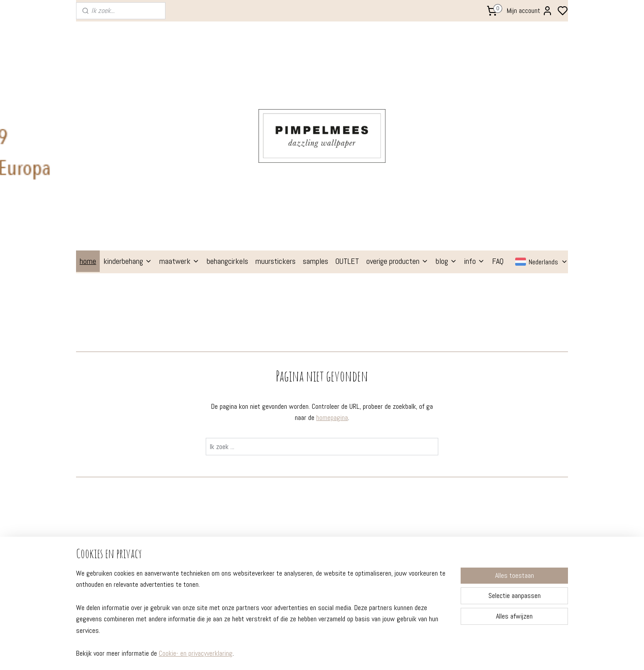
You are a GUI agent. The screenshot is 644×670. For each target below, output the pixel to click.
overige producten (397, 121)
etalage (190, 497)
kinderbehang (128, 121)
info (475, 121)
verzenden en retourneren (119, 497)
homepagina (332, 278)
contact (93, 534)
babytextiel (294, 522)
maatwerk (179, 121)
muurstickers (275, 121)
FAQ (498, 121)
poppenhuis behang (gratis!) (319, 534)
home (88, 121)
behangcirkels (227, 121)
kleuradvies (195, 485)
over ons (93, 522)
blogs (187, 461)
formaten (95, 473)
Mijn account (530, 11)
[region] (263, 619)
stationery (293, 509)
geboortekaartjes (303, 497)
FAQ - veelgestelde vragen (119, 461)
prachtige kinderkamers (214, 473)
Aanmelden (495, 497)
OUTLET (347, 121)
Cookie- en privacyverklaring (196, 653)
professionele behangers (117, 509)
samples (316, 121)
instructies (97, 485)
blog (446, 121)
